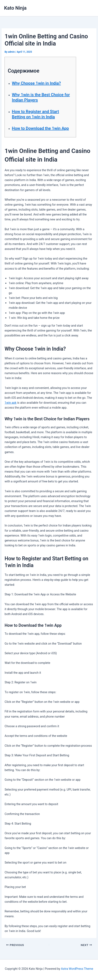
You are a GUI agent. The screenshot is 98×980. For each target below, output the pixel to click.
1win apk (10, 403)
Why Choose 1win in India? (36, 83)
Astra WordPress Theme (77, 969)
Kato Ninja (15, 8)
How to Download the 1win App (40, 128)
